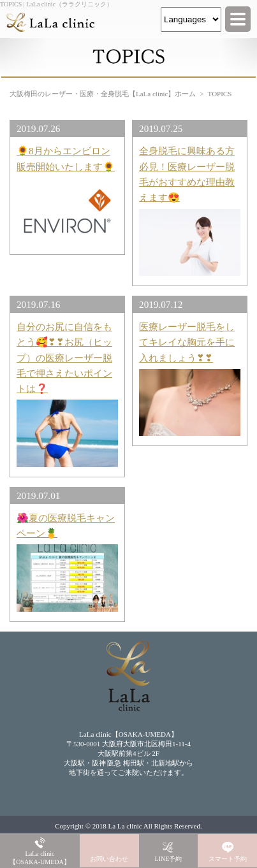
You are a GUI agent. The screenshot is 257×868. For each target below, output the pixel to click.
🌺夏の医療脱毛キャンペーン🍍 (66, 525)
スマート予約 (228, 859)
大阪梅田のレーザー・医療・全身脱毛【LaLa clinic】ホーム (103, 94)
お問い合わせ (109, 859)
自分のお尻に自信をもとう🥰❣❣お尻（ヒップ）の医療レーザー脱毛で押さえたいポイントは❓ (64, 358)
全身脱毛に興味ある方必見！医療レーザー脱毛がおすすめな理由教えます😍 (187, 174)
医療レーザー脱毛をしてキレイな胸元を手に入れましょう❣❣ (187, 342)
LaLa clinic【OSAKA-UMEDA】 (40, 858)
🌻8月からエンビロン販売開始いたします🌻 (66, 158)
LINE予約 (169, 859)
